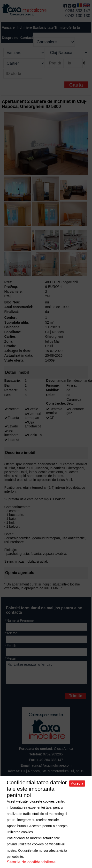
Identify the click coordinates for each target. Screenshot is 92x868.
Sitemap (81, 798)
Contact (27, 38)
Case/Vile (64, 795)
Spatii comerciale (18, 798)
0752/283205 (53, 758)
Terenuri (80, 795)
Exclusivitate (43, 27)
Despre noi (24, 795)
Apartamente (45, 795)
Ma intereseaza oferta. (47, 674)
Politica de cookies (59, 802)
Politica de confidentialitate (23, 802)
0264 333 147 (78, 11)
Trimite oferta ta (67, 27)
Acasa (8, 795)
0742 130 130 (78, 16)
